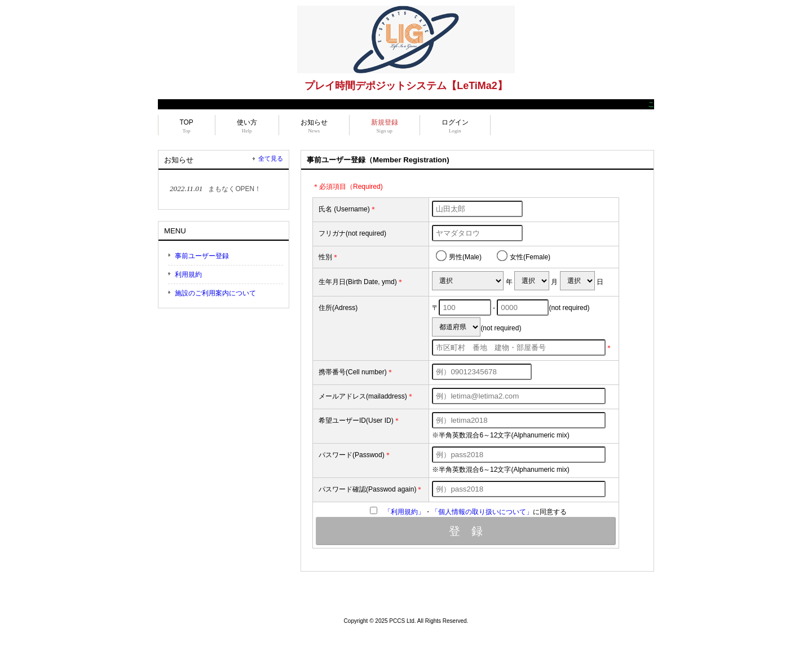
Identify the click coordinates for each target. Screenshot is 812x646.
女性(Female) (524, 256)
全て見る (271, 158)
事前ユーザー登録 (202, 256)
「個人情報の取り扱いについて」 (482, 512)
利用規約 (188, 275)
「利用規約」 (404, 512)
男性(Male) (459, 256)
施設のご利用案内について (215, 293)
